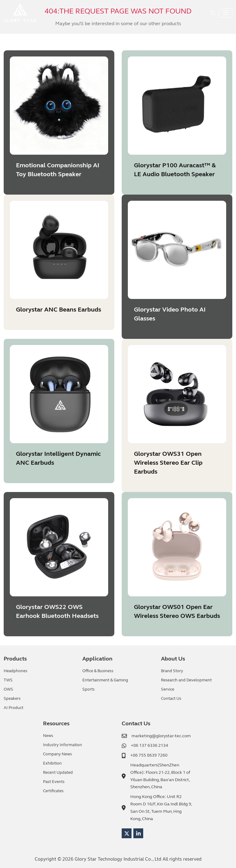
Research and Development (186, 680)
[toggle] (226, 13)
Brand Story (172, 671)
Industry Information (63, 745)
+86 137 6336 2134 (149, 745)
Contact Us (171, 699)
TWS (8, 680)
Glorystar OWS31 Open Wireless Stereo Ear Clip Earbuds (168, 463)
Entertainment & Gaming (105, 680)
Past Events (54, 782)
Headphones (16, 671)
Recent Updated (58, 773)
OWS (8, 689)
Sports (88, 689)
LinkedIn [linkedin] (138, 833)
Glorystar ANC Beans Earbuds (59, 310)
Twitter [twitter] (127, 833)
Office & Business (98, 671)
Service (168, 689)
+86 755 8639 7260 (149, 755)
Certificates (53, 791)
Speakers (12, 699)
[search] (212, 13)
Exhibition (52, 763)
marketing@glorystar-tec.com (161, 736)
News (48, 736)
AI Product (14, 708)
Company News (57, 754)
